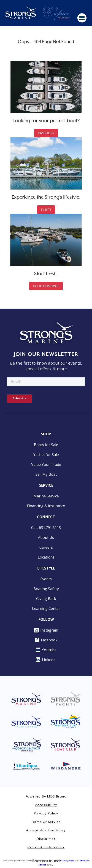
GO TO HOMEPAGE (46, 286)
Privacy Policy (46, 814)
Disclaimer (46, 839)
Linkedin (46, 660)
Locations (46, 557)
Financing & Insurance (46, 506)
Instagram (46, 630)
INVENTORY (46, 133)
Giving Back (46, 599)
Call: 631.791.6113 (46, 528)
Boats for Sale (46, 445)
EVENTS (46, 210)
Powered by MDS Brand (46, 797)
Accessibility (46, 805)
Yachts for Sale (46, 455)
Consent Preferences (46, 847)
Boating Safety (46, 589)
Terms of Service (46, 822)
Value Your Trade (46, 464)
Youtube (46, 650)
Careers (46, 547)
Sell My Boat (46, 474)
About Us (46, 537)
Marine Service (46, 496)
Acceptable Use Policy (46, 830)
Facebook (46, 640)
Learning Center (46, 608)
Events (46, 579)
